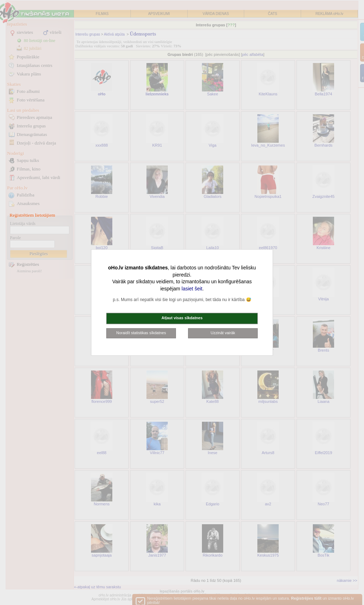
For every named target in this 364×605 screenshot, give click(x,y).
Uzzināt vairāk (223, 333)
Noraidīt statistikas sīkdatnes (141, 333)
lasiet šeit (192, 289)
